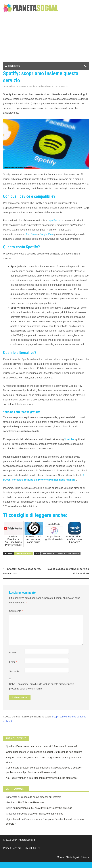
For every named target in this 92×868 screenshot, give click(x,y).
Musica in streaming (68, 553)
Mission (61, 857)
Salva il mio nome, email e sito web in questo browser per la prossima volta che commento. (42, 686)
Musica (23, 86)
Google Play (46, 234)
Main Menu (14, 66)
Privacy (85, 857)
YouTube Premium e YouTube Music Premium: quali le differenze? (42, 778)
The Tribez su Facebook (31, 803)
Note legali (73, 857)
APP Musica (48, 553)
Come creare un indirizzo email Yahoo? (42, 814)
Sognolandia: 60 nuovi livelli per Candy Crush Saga (44, 808)
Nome (13, 653)
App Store (31, 234)
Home (6, 86)
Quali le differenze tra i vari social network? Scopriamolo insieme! (41, 746)
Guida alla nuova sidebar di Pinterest (41, 797)
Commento (16, 611)
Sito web (14, 672)
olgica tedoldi (13, 819)
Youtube (69, 439)
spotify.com (55, 220)
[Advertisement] (46, 39)
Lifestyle (14, 86)
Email (13, 662)
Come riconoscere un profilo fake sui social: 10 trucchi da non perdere (44, 752)
